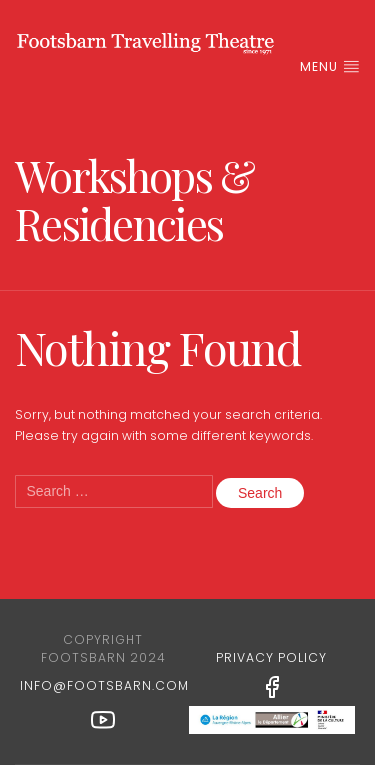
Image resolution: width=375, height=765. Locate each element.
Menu (330, 66)
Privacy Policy (271, 657)
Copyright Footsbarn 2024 (103, 648)
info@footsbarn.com (104, 685)
